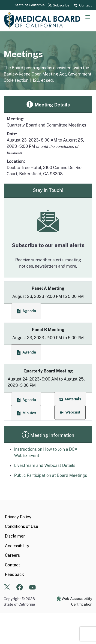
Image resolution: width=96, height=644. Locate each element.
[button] (70, 399)
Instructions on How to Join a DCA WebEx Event (46, 452)
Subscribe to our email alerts (48, 245)
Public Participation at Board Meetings (51, 475)
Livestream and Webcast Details (45, 465)
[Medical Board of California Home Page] (50, 21)
